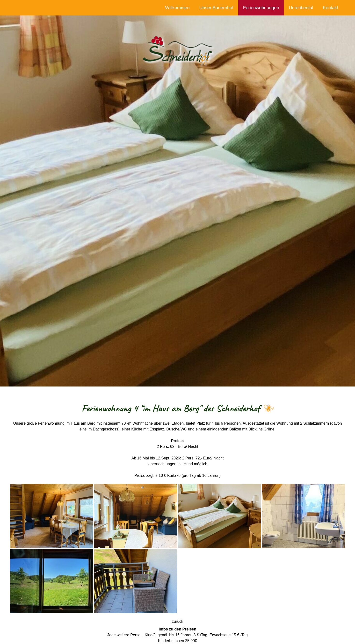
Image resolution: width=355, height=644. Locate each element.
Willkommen (177, 8)
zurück (177, 621)
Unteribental (301, 8)
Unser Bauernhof (216, 8)
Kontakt (330, 8)
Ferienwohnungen (261, 8)
